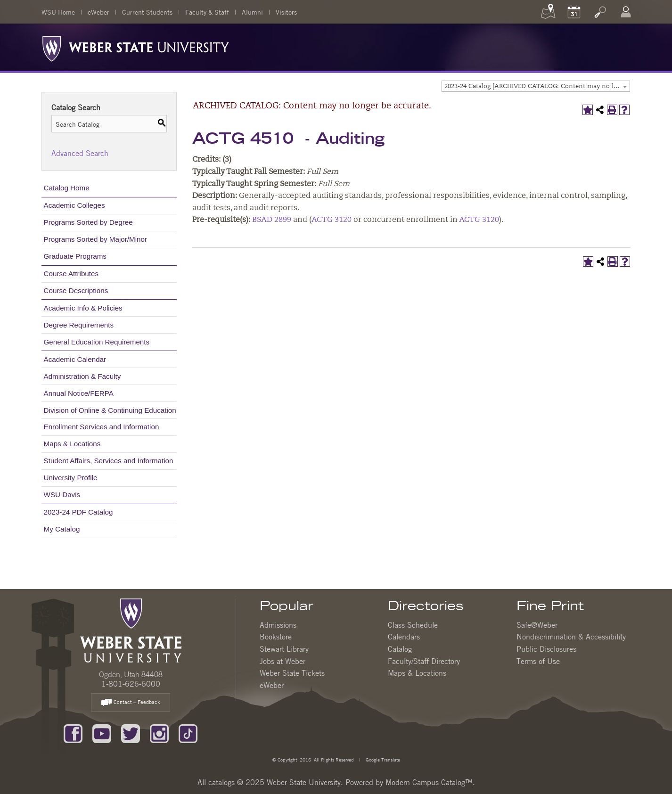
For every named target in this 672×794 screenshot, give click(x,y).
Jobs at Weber (283, 661)
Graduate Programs (75, 256)
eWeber (98, 12)
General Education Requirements (97, 342)
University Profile (71, 478)
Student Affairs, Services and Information (109, 461)
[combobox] (536, 86)
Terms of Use (538, 661)
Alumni (252, 12)
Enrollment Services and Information (102, 427)
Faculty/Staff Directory (424, 661)
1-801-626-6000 (131, 684)
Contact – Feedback (131, 703)
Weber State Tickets (292, 673)
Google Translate (382, 759)
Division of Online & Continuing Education (110, 410)
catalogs (221, 782)
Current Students (147, 12)
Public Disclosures (546, 649)
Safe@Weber (537, 625)
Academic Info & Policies (83, 308)
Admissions (278, 625)
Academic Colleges (74, 205)
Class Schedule (413, 625)
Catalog (400, 649)
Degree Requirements (79, 325)
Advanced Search (80, 153)
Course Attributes (71, 274)
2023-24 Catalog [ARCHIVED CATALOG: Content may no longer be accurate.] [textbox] (537, 86)
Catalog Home (67, 188)
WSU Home (58, 12)
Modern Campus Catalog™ (429, 782)
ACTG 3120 (332, 220)
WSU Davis (62, 495)
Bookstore (276, 637)
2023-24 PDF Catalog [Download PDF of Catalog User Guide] (78, 512)
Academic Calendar (75, 359)
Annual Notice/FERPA (79, 393)
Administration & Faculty (82, 376)
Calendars (404, 637)
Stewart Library (284, 649)
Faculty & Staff (207, 12)
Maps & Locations (72, 444)
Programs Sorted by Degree (88, 222)
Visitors (286, 12)
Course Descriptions (76, 291)
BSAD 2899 (272, 220)
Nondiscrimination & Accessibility (571, 637)
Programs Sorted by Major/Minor (95, 239)
